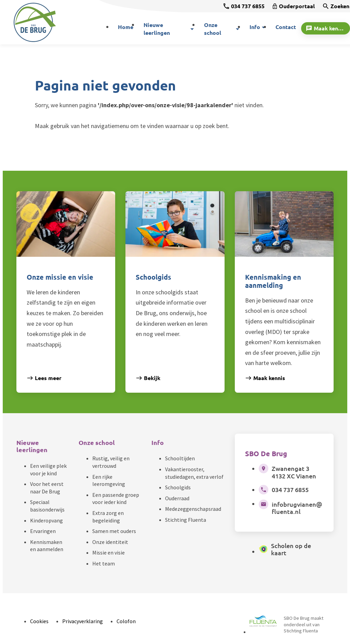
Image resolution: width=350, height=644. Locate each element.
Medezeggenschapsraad (193, 509)
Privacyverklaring (83, 621)
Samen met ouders (114, 531)
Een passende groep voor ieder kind (116, 499)
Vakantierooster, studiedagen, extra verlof (194, 473)
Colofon (126, 621)
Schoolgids (178, 487)
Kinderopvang (46, 520)
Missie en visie (109, 552)
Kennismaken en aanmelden (47, 546)
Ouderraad (177, 498)
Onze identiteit (110, 542)
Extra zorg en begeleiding (108, 517)
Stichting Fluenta (186, 520)
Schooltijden (180, 458)
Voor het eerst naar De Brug (47, 488)
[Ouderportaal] (294, 6)
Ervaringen (43, 531)
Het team (104, 563)
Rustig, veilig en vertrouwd (111, 462)
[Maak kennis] (326, 28)
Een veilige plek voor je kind (48, 470)
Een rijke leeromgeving (109, 480)
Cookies (39, 621)
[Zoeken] (336, 6)
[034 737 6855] (244, 6)
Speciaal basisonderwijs (47, 506)
